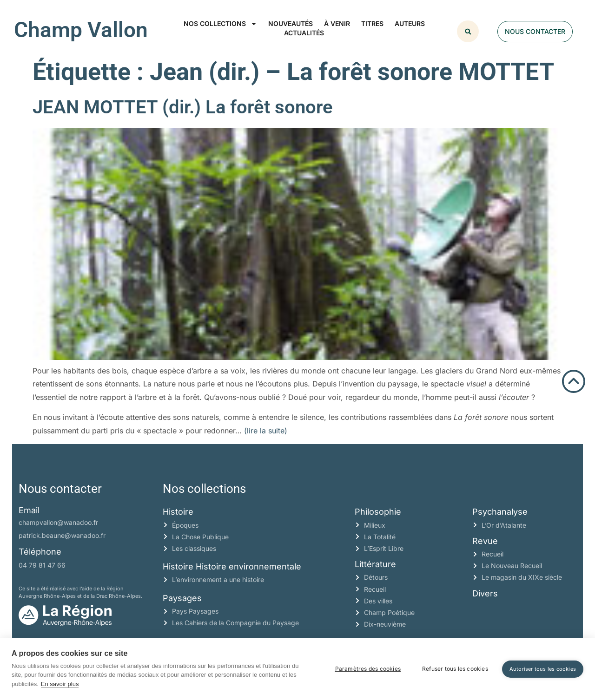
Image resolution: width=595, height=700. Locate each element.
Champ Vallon (81, 30)
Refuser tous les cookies (455, 669)
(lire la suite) (266, 431)
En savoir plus (60, 684)
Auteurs (410, 23)
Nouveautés (291, 23)
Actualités (304, 33)
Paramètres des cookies (368, 669)
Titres (372, 23)
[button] (468, 31)
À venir (337, 23)
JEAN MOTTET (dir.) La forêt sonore (183, 107)
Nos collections (220, 24)
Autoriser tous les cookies (543, 669)
